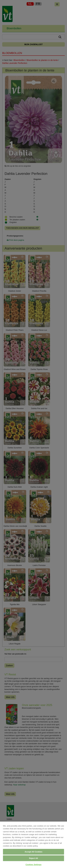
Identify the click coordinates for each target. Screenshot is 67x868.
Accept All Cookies (34, 852)
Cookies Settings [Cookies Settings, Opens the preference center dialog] (34, 865)
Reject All (33, 858)
